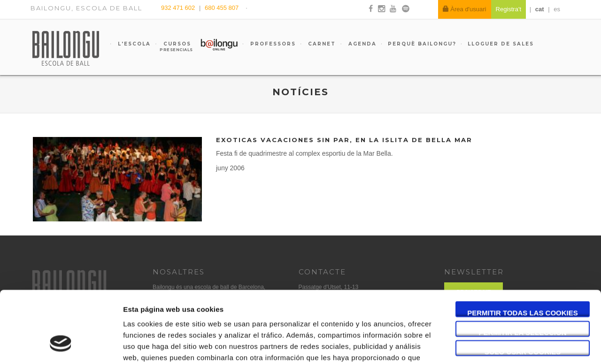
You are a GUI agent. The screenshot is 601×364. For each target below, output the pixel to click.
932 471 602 (179, 8)
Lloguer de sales (501, 44)
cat (540, 9)
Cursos (173, 46)
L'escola (133, 44)
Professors (272, 44)
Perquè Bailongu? (422, 44)
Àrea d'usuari (465, 9)
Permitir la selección (523, 271)
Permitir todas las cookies (523, 251)
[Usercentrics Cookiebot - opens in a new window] (61, 346)
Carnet (321, 44)
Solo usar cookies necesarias (523, 290)
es (557, 9)
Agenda (361, 44)
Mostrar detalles (505, 345)
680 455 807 (222, 8)
